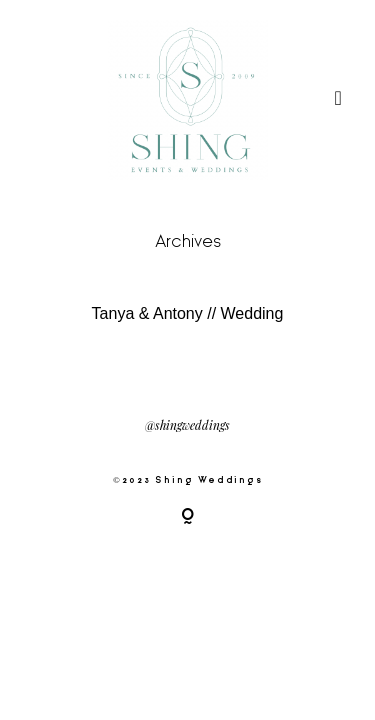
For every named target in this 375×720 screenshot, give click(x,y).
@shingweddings (187, 426)
